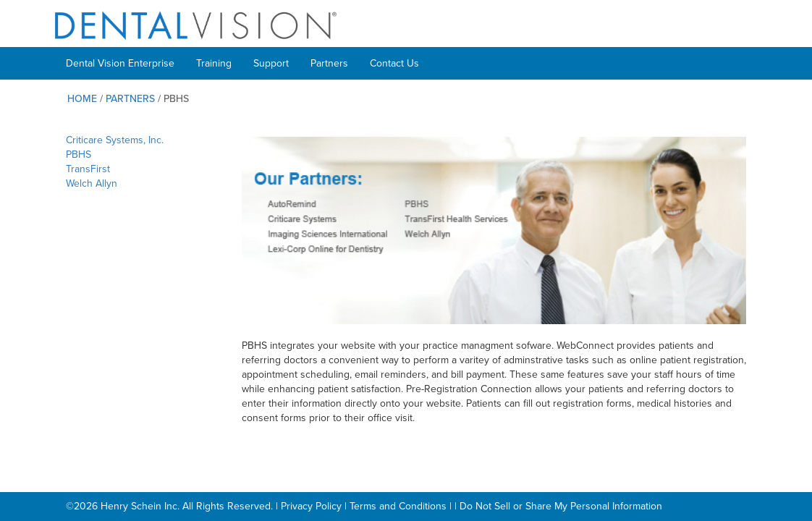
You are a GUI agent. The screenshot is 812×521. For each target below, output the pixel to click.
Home (82, 99)
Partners (329, 63)
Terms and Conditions (398, 506)
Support (271, 63)
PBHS (79, 154)
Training (214, 63)
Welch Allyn (92, 183)
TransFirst (88, 169)
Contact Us (394, 63)
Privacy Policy (311, 506)
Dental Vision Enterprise (120, 63)
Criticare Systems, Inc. (115, 140)
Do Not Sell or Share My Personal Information (561, 506)
